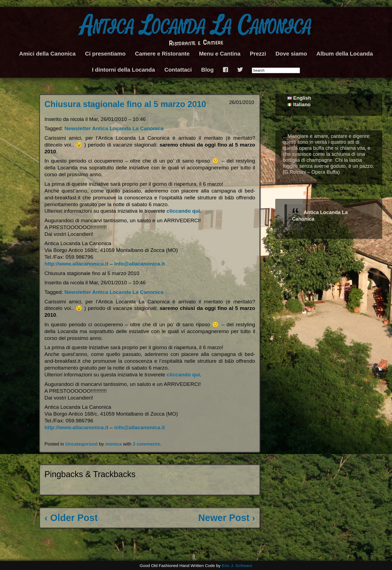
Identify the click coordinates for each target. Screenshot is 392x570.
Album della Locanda (344, 54)
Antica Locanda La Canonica (196, 26)
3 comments (147, 444)
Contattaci (178, 70)
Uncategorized (82, 444)
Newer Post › (227, 518)
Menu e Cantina (220, 54)
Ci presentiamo (105, 54)
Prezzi (258, 54)
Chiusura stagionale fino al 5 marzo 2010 (125, 104)
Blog (207, 70)
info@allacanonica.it (139, 264)
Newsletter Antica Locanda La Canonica (114, 128)
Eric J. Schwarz (237, 566)
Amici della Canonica (47, 54)
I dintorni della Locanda (123, 70)
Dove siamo (291, 54)
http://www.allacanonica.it (76, 264)
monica (114, 444)
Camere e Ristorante (162, 54)
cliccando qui (183, 211)
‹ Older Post (71, 518)
